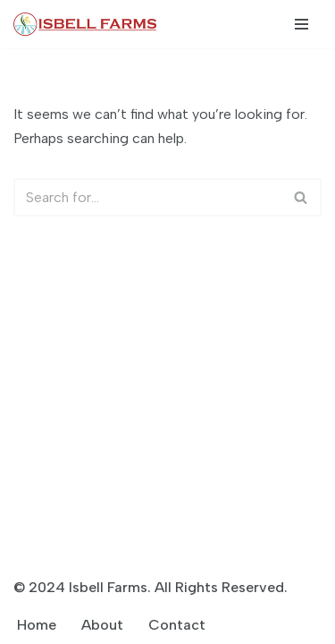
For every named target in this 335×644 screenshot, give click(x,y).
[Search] (147, 197)
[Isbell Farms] (89, 24)
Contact (177, 625)
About (102, 625)
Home (37, 625)
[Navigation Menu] (301, 24)
